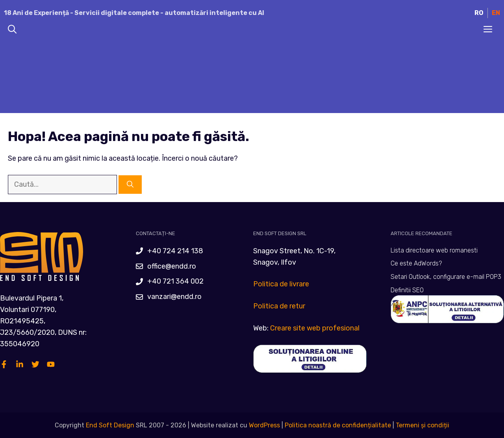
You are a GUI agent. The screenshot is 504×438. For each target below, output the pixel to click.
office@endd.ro (172, 266)
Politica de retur (279, 306)
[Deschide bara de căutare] (12, 30)
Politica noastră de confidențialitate (337, 425)
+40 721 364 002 (175, 281)
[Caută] (130, 185)
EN (496, 13)
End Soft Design (110, 425)
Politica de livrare (281, 284)
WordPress (264, 425)
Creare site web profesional (315, 328)
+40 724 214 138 (175, 251)
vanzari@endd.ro (174, 297)
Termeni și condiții (422, 425)
